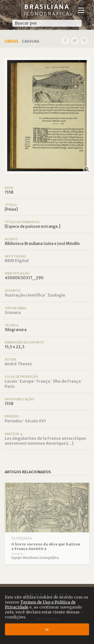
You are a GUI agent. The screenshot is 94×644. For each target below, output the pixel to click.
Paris (10, 386)
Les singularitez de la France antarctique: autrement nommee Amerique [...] (46, 441)
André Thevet (18, 364)
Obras (12, 41)
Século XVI (35, 421)
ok (47, 629)
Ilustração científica (25, 295)
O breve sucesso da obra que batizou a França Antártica (46, 547)
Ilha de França (67, 381)
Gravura (13, 312)
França (43, 381)
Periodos (13, 421)
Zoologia (56, 295)
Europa (27, 381)
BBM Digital (17, 261)
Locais (11, 381)
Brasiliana (47, 10)
